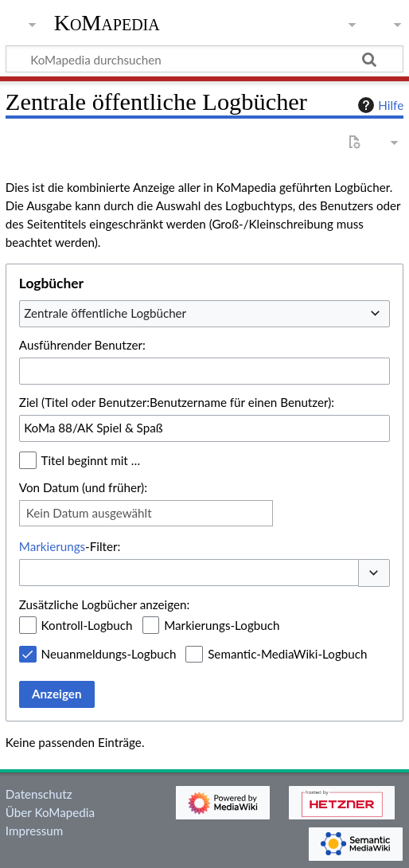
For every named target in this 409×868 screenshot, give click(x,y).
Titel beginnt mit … (91, 460)
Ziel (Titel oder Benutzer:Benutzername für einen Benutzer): (177, 402)
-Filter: (70, 546)
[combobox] (204, 314)
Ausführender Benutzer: (82, 345)
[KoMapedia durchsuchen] (204, 59)
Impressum (35, 831)
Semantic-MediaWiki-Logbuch (287, 654)
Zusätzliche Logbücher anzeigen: (104, 604)
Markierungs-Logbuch (222, 625)
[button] (374, 573)
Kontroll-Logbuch (87, 625)
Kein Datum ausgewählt (89, 513)
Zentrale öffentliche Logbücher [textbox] (105, 313)
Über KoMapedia (50, 812)
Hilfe (379, 105)
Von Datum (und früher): (83, 487)
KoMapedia (107, 23)
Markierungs (52, 546)
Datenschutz (39, 794)
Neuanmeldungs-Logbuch (109, 654)
